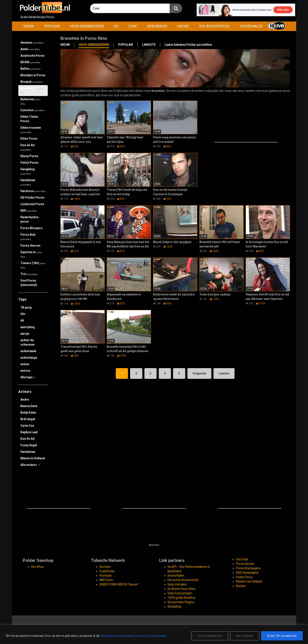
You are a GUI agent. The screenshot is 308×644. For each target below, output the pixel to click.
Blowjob (31, 82)
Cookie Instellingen (210, 636)
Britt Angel (28, 419)
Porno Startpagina (248, 568)
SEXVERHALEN (251, 26)
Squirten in (31, 254)
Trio (29, 274)
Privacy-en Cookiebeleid (150, 636)
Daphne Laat (29, 432)
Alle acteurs (30, 465)
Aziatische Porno (33, 56)
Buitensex (30, 101)
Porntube (106, 576)
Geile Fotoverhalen (180, 593)
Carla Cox (27, 426)
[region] (154, 634)
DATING (183, 26)
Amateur (32, 43)
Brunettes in (32, 90)
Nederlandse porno (29, 219)
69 (22, 321)
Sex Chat (242, 559)
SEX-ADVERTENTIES (214, 26)
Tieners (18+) (33, 265)
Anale (30, 49)
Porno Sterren (30, 246)
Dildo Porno (29, 139)
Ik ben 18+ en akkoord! (282, 636)
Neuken (241, 586)
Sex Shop (37, 567)
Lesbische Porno (32, 204)
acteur (25, 364)
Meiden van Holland (249, 581)
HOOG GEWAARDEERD (87, 26)
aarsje (25, 334)
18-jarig (26, 307)
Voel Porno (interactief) (29, 283)
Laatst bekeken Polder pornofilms (188, 45)
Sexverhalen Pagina (181, 602)
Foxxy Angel (29, 445)
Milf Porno (106, 580)
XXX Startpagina (247, 573)
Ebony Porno (29, 156)
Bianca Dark (29, 406)
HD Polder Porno (32, 198)
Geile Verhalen (177, 584)
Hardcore (33, 191)
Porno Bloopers (32, 228)
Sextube (105, 567)
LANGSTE (149, 45)
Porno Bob (28, 237)
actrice (25, 371)
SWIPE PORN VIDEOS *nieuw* (119, 584)
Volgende (199, 373)
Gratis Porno (244, 577)
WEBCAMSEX (157, 26)
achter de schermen (27, 342)
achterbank (28, 351)
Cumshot (32, 110)
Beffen (30, 69)
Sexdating (174, 607)
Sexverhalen (176, 576)
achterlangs (29, 358)
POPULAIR (52, 26)
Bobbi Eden (28, 413)
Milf (29, 211)
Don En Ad (27, 439)
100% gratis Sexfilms (181, 598)
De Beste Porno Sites (182, 589)
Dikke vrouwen (31, 130)
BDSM (30, 62)
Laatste (224, 373)
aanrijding (28, 327)
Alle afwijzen (245, 636)
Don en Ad (27, 147)
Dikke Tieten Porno (29, 119)
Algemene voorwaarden (117, 636)
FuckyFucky (107, 571)
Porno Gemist (245, 564)
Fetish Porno (29, 163)
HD (116, 26)
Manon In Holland (33, 458)
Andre (25, 399)
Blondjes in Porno (33, 75)
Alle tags (28, 377)
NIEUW (29, 26)
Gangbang (28, 171)
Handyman (28, 182)
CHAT (133, 26)
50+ (23, 314)
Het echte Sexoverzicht (183, 580)
